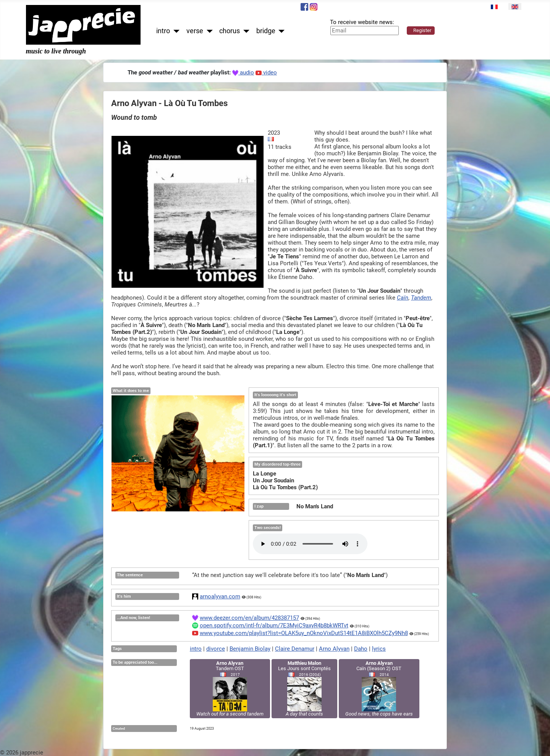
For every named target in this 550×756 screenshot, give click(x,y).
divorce (216, 649)
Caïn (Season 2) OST (379, 688)
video (266, 73)
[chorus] (245, 31)
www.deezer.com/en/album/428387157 (249, 618)
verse (195, 31)
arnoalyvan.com (220, 596)
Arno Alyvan (334, 649)
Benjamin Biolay (250, 649)
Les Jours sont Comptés (304, 688)
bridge (266, 31)
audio (243, 73)
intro (163, 31)
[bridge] (280, 31)
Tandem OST (230, 688)
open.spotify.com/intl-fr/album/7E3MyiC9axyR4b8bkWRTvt (274, 625)
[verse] (208, 31)
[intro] (175, 31)
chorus (230, 31)
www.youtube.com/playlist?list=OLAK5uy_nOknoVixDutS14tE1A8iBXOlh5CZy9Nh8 (304, 633)
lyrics (379, 649)
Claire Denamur (295, 649)
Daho (361, 649)
